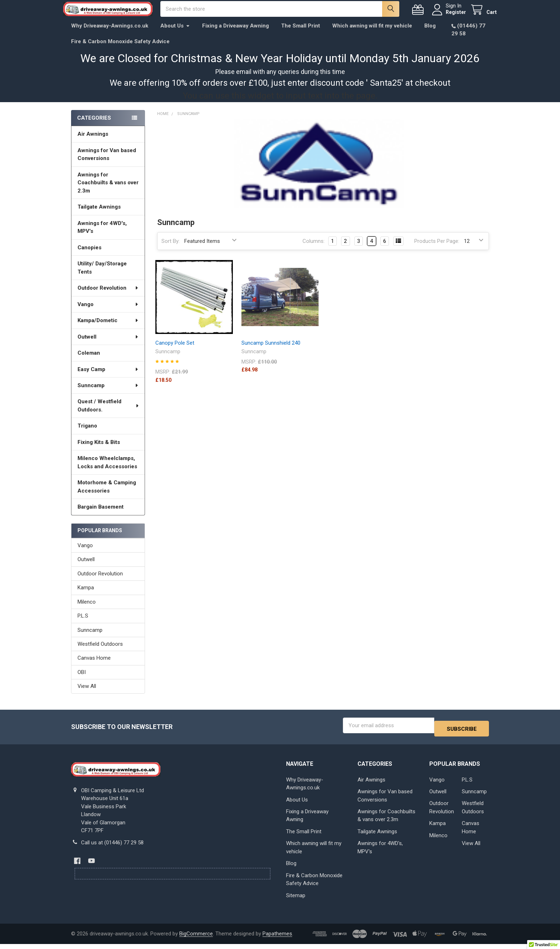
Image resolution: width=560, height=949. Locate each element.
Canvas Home (94, 666)
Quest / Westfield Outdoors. (108, 413)
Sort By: (171, 249)
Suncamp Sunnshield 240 (271, 351)
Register (448, 16)
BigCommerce (196, 939)
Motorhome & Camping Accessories (107, 495)
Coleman (89, 361)
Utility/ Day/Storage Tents (102, 276)
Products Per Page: (437, 249)
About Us (175, 34)
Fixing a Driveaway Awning (236, 34)
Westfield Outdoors (100, 652)
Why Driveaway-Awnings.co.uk (110, 34)
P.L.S (83, 624)
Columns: (314, 249)
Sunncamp (108, 393)
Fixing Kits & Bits (99, 450)
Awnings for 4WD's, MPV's (102, 235)
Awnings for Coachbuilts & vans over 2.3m (108, 191)
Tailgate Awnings (99, 215)
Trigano (87, 434)
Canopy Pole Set (175, 351)
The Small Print (301, 34)
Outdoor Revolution (108, 296)
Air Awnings (93, 142)
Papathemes (277, 939)
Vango (108, 312)
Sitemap (296, 900)
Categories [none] (94, 126)
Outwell (108, 345)
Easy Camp (108, 377)
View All (87, 694)
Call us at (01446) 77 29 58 (112, 847)
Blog (430, 34)
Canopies (89, 255)
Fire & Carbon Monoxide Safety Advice (120, 49)
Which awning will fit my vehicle (372, 34)
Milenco (87, 610)
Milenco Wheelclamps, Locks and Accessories (107, 470)
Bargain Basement (101, 515)
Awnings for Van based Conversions (107, 162)
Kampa (86, 595)
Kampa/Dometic (108, 328)
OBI (82, 680)
